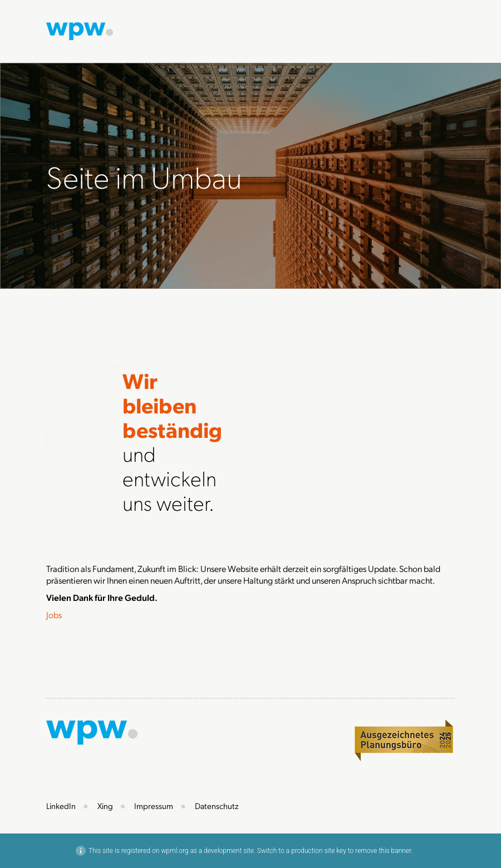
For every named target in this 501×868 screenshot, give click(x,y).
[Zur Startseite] (80, 30)
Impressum (154, 806)
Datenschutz (217, 806)
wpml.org (175, 851)
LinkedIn (61, 806)
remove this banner (383, 851)
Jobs (54, 615)
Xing (105, 806)
